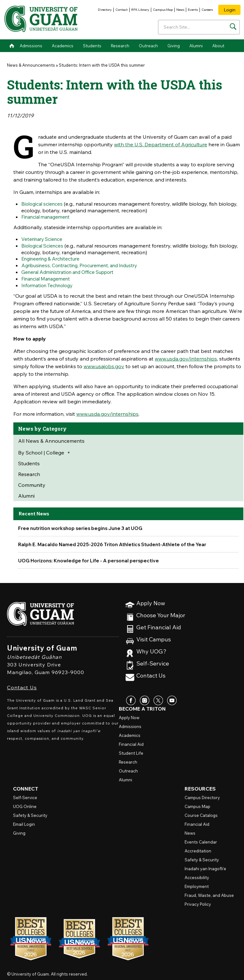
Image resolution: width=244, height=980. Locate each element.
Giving (174, 46)
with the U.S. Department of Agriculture (161, 144)
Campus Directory (202, 795)
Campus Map (163, 10)
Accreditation (198, 848)
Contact (122, 10)
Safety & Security (30, 812)
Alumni (196, 46)
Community (32, 482)
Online (25, 804)
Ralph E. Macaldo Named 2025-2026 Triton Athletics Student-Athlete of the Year (117, 541)
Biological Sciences (44, 245)
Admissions (31, 46)
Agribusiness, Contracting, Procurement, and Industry (85, 264)
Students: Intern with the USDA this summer (102, 65)
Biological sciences (43, 204)
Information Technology (50, 283)
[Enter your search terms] (199, 27)
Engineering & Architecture (53, 257)
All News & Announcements (51, 438)
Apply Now (151, 601)
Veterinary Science (43, 238)
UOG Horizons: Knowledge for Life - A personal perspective (91, 558)
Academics (63, 46)
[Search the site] (233, 26)
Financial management (48, 216)
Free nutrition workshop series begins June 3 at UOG (83, 525)
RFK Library (140, 10)
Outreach (148, 46)
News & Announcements (31, 65)
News (180, 10)
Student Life (131, 750)
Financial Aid (131, 741)
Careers (207, 10)
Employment (197, 884)
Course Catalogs (201, 812)
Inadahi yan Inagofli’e (205, 866)
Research (120, 46)
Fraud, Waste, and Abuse (209, 892)
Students (92, 46)
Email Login (24, 821)
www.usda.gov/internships (186, 356)
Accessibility (197, 875)
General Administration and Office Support (72, 270)
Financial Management (48, 276)
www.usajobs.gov (104, 363)
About (218, 46)
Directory (105, 10)
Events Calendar (201, 839)
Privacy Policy (198, 901)
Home (12, 46)
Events (193, 10)
